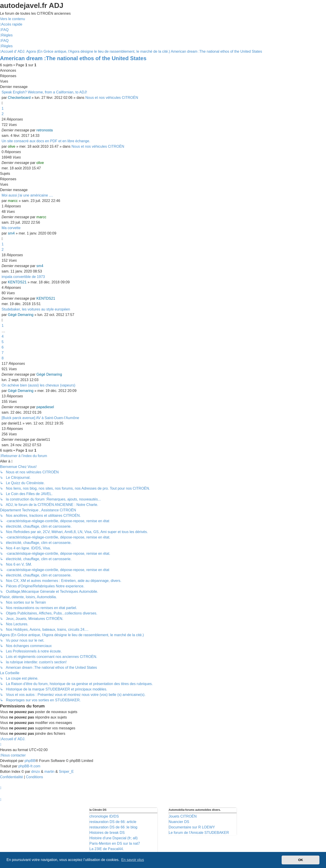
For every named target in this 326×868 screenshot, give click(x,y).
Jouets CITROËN (183, 816)
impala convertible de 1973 (23, 277)
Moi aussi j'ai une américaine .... (27, 195)
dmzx (36, 772)
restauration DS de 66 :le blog (113, 827)
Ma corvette (11, 228)
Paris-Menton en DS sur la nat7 (115, 843)
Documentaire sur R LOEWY (192, 827)
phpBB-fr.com (29, 766)
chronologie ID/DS (104, 816)
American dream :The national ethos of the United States (73, 58)
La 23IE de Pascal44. (107, 849)
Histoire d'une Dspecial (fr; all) (114, 838)
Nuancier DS (179, 822)
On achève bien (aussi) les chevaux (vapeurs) (38, 385)
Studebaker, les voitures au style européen (36, 309)
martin (49, 772)
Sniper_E (66, 772)
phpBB (30, 761)
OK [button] (301, 860)
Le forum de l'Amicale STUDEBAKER (199, 833)
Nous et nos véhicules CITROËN (112, 98)
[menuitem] (4, 30)
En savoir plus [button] (133, 860)
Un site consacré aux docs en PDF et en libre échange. (46, 141)
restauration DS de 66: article (113, 822)
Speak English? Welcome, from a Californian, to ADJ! (44, 92)
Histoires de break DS (107, 833)
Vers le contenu (12, 19)
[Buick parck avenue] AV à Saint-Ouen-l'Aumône (40, 418)
